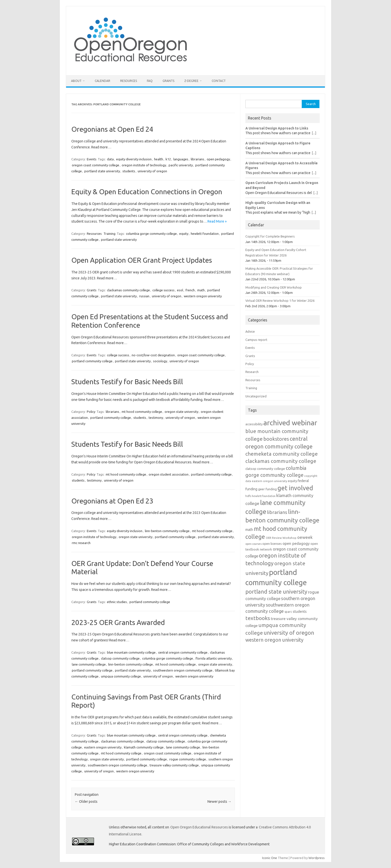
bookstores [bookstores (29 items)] (276, 439)
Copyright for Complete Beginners (270, 236)
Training (109, 234)
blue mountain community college (131, 652)
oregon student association (169, 474)
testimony (156, 418)
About (76, 81)
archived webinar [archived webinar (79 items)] (290, 423)
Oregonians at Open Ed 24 (112, 129)
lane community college (89, 664)
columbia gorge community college (151, 234)
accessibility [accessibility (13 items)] (254, 424)
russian (144, 296)
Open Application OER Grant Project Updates (142, 260)
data (110, 159)
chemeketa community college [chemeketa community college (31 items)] (282, 454)
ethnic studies (117, 602)
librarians (197, 159)
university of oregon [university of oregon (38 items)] (289, 633)
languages (181, 159)
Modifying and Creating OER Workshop (274, 287)
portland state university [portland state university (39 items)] (276, 591)
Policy (91, 412)
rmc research (81, 543)
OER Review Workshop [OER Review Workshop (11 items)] (281, 538)
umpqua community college (121, 676)
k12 (168, 159)
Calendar (102, 81)
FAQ (150, 81)
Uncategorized (256, 396)
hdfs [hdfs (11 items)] (248, 496)
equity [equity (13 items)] (293, 481)
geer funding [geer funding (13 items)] (267, 489)
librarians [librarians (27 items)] (277, 512)
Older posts (86, 802)
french (190, 290)
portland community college (92, 361)
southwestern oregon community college (183, 670)
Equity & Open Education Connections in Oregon (147, 192)
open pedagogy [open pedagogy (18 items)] (296, 543)
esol (180, 290)
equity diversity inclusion (134, 159)
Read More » (217, 221)
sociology (160, 361)
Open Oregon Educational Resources (199, 827)
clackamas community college (128, 290)
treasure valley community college (174, 765)
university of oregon (152, 171)
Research (252, 372)
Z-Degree (191, 81)
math (201, 290)
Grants (168, 81)
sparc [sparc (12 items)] (288, 612)
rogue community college (188, 759)
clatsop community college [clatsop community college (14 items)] (265, 469)
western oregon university (203, 296)
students (129, 171)
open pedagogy (218, 159)
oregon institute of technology (144, 165)
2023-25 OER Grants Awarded (118, 622)
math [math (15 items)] (249, 530)
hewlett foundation (205, 234)
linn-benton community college (167, 531)
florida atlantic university (214, 658)
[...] (314, 133)
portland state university (102, 171)
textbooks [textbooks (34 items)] (258, 618)
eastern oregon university (103, 747)
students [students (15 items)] (300, 612)
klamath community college (144, 747)
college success (163, 290)
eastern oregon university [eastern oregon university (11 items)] (270, 481)
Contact (219, 81)
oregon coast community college (96, 165)
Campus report (256, 340)
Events (92, 159)
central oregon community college (183, 652)
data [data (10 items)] (248, 481)
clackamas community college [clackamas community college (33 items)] (281, 461)
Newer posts (219, 802)
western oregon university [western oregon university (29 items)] (274, 640)
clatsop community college (120, 658)
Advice (250, 331)
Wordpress (317, 858)
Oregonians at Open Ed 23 (112, 501)
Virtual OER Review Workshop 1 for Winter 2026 (280, 301)
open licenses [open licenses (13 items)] (272, 544)
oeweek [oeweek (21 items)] (305, 537)
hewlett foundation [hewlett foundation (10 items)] (264, 496)
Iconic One (270, 858)
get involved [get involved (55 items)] (295, 488)
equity (184, 234)
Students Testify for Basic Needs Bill (127, 382)
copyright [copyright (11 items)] (311, 476)
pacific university (181, 165)
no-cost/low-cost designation (153, 355)
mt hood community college (142, 412)
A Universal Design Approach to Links (277, 128)
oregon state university (181, 412)
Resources (129, 81)
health (159, 159)
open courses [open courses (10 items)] (253, 544)
